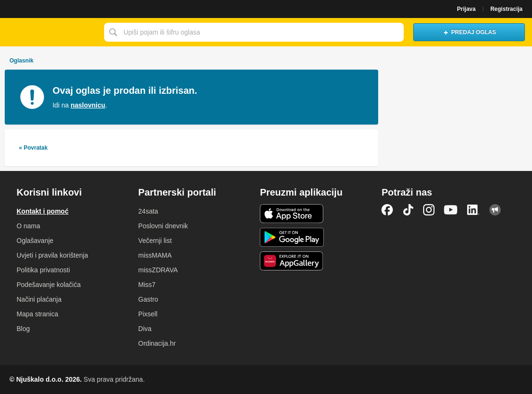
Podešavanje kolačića (49, 285)
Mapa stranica (37, 314)
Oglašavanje (35, 241)
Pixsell (148, 314)
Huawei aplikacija (292, 261)
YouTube (451, 210)
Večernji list (155, 241)
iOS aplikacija (292, 214)
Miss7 (147, 285)
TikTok (408, 210)
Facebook (387, 210)
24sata (148, 211)
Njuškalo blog (495, 210)
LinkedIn (473, 210)
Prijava (466, 9)
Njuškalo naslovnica (50, 32)
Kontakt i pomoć (43, 211)
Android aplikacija (292, 237)
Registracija (506, 9)
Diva (145, 329)
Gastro (148, 299)
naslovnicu (88, 105)
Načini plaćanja (39, 299)
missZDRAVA (158, 270)
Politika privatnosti (43, 270)
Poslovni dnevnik (163, 226)
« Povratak (33, 148)
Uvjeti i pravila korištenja (52, 255)
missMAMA (155, 255)
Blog (23, 329)
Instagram (429, 210)
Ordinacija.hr (157, 343)
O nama (28, 226)
